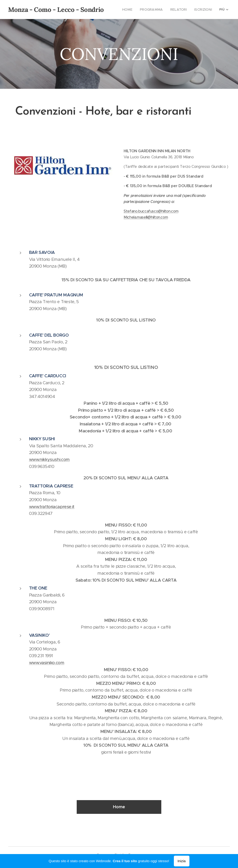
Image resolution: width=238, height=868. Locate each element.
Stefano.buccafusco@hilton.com (151, 211)
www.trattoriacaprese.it (52, 507)
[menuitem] (133, 10)
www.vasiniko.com (47, 663)
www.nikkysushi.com (49, 459)
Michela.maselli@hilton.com (146, 217)
